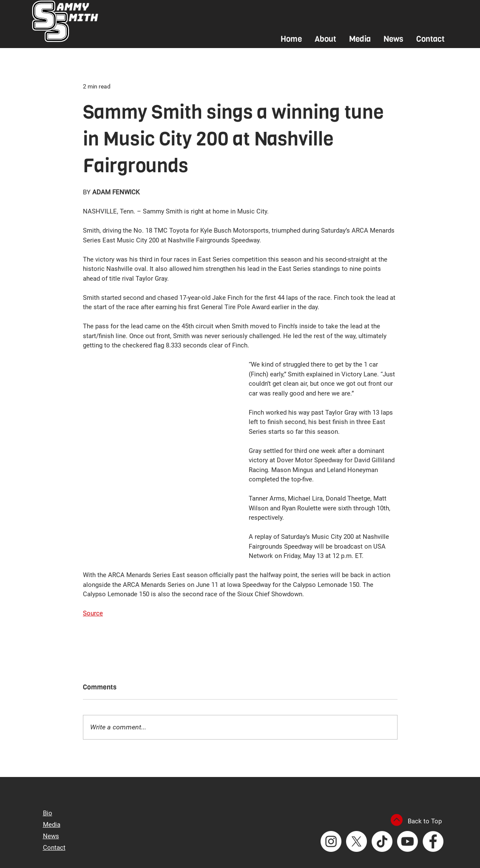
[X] (356, 841)
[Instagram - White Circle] (331, 841)
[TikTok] (382, 841)
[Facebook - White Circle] (433, 841)
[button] (325, 39)
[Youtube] (408, 841)
